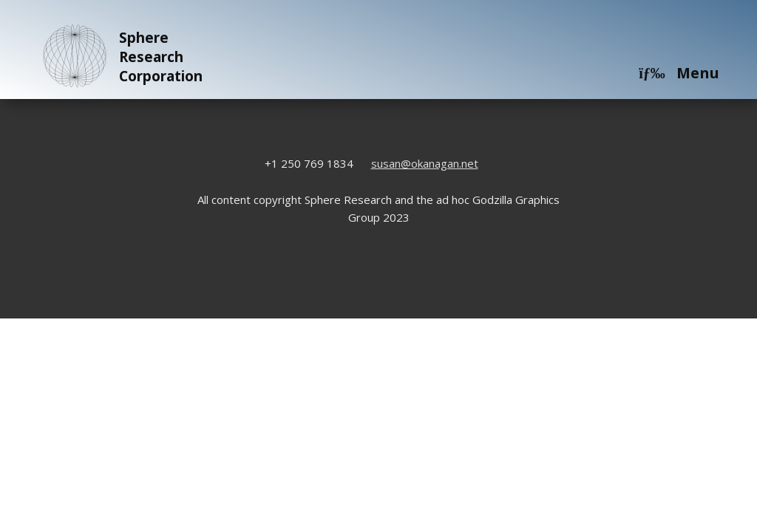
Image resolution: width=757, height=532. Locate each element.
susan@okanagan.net (425, 163)
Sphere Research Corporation (120, 57)
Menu (679, 73)
